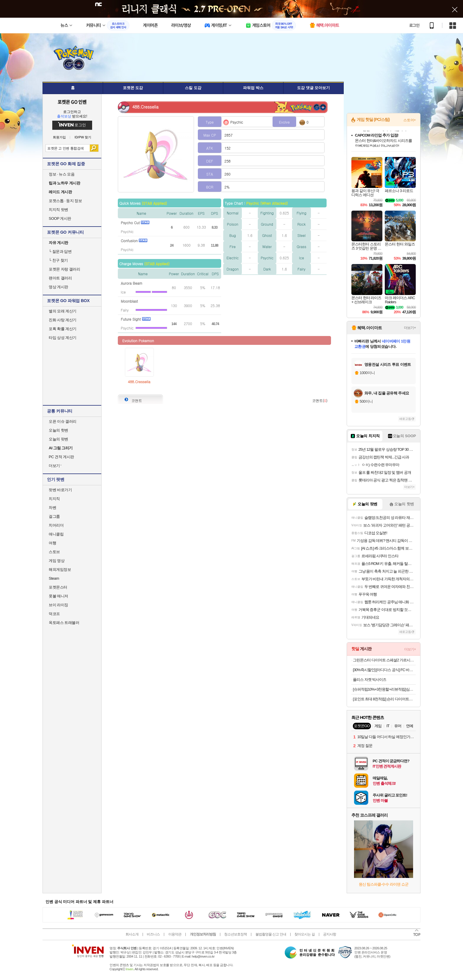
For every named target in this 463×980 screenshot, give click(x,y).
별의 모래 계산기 (63, 311)
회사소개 (132, 934)
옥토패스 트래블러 (64, 623)
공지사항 (330, 934)
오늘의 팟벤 (58, 439)
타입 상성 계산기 (63, 338)
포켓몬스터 (58, 587)
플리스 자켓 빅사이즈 (370, 680)
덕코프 (54, 614)
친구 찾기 (58, 260)
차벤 (52, 508)
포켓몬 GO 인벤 (72, 102)
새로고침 (405, 419)
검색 (94, 148)
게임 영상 (57, 561)
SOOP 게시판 (60, 218)
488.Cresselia (139, 382)
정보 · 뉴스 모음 (62, 174)
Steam (54, 578)
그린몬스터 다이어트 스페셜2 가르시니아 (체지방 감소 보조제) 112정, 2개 (384, 660)
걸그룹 (54, 516)
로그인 (414, 25)
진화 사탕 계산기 (63, 320)
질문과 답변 (60, 251)
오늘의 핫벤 (58, 430)
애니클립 (56, 534)
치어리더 (56, 525)
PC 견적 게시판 (61, 457)
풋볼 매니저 (58, 596)
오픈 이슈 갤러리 (63, 421)
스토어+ (410, 120)
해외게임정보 (60, 570)
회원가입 (59, 137)
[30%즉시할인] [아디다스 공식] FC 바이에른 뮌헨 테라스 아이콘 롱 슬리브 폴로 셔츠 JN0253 (384, 670)
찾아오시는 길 (304, 934)
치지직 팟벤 (58, 210)
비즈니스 (153, 934)
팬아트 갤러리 (60, 278)
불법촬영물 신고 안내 (271, 934)
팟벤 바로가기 (60, 490)
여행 (52, 543)
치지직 (54, 499)
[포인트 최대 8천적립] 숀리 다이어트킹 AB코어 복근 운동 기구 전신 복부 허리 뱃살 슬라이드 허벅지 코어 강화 (384, 699)
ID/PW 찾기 (83, 137)
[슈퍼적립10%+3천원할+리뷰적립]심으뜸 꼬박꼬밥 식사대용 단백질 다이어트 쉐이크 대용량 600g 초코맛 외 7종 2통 (384, 689)
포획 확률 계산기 (63, 329)
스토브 (54, 552)
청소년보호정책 (235, 934)
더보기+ (410, 328)
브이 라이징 (58, 605)
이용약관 (175, 934)
